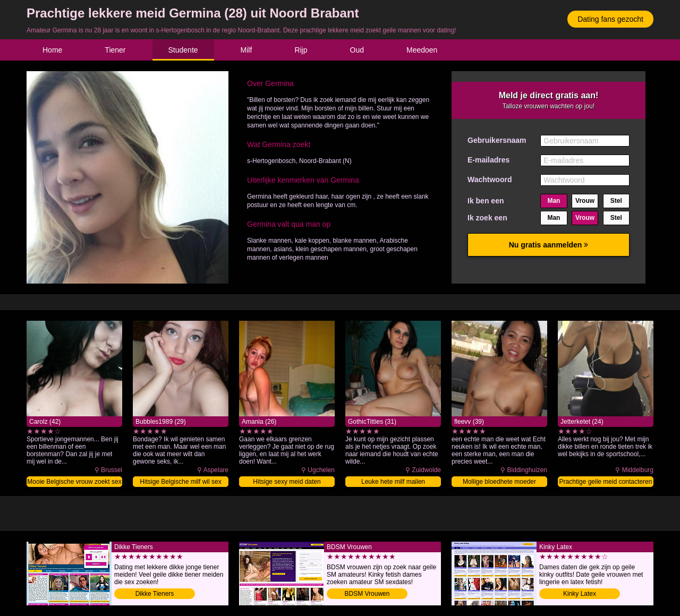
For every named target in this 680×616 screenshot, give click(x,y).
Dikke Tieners (155, 594)
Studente (183, 50)
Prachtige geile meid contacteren (606, 482)
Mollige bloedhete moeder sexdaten (499, 482)
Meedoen (422, 50)
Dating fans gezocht (610, 19)
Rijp (301, 50)
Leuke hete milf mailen (393, 482)
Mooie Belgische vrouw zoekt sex (74, 482)
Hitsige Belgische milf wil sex (180, 482)
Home (52, 50)
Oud (357, 50)
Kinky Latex (580, 594)
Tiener (115, 50)
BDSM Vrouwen (367, 594)
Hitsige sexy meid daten (287, 482)
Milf (246, 50)
